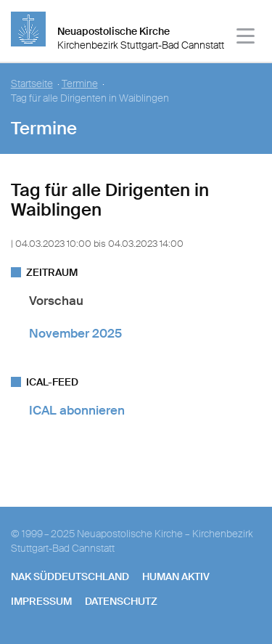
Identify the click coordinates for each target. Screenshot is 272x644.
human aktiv (176, 576)
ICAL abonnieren (77, 410)
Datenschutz (121, 601)
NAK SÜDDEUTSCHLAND (70, 576)
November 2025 (75, 333)
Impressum (41, 601)
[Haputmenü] (246, 38)
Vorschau (56, 301)
